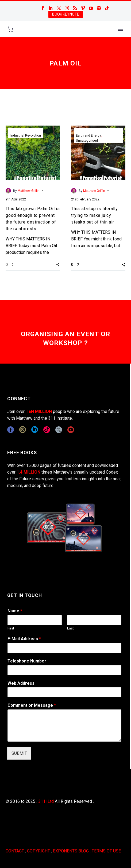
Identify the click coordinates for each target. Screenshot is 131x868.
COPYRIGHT (38, 851)
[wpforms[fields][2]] (64, 726)
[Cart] (10, 29)
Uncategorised (87, 141)
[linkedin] (35, 430)
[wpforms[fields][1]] (64, 648)
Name (15, 611)
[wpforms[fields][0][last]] (94, 620)
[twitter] (59, 430)
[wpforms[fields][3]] (64, 692)
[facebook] (11, 430)
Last (70, 628)
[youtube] (71, 430)
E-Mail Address (24, 639)
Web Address (21, 683)
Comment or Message (32, 705)
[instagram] (23, 430)
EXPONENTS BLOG (71, 851)
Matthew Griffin (29, 191)
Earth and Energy (88, 135)
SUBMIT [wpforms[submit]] (19, 753)
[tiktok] (47, 430)
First (11, 628)
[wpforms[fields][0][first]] (35, 620)
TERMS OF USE (106, 851)
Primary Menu (121, 29)
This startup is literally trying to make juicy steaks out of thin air (95, 215)
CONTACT (15, 851)
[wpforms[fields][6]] (64, 670)
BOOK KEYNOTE (66, 14)
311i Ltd (46, 801)
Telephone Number (27, 661)
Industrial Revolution (26, 135)
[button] (58, 265)
